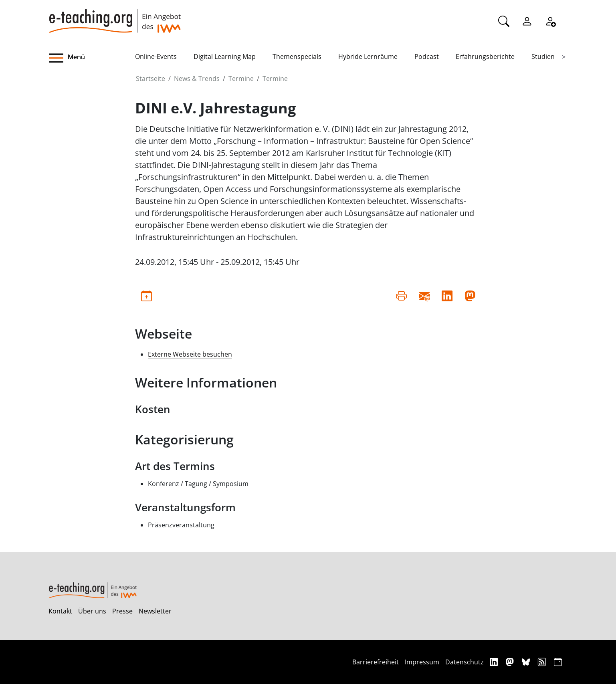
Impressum (422, 662)
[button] (92, 58)
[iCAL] (558, 662)
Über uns (92, 611)
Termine (241, 79)
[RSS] (543, 662)
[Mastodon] (511, 662)
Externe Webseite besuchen (190, 354)
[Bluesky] (527, 662)
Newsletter (155, 611)
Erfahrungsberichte (485, 56)
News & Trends (197, 79)
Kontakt (60, 611)
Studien (543, 56)
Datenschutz (465, 662)
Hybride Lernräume (368, 56)
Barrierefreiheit (376, 662)
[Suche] (504, 20)
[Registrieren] (550, 20)
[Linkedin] (495, 662)
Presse (122, 611)
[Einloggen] (527, 20)
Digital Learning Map (225, 56)
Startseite (150, 79)
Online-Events (156, 56)
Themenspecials (297, 56)
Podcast (427, 56)
